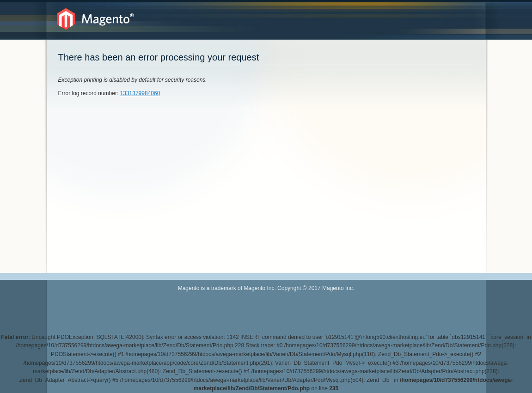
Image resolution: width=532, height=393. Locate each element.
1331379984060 (140, 93)
